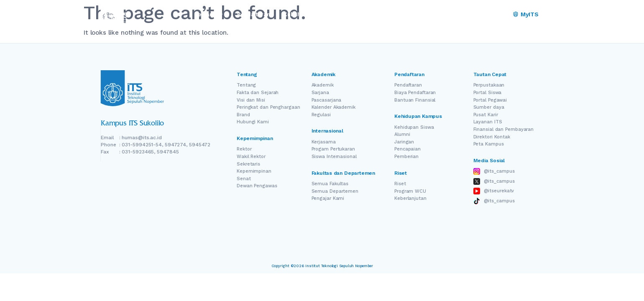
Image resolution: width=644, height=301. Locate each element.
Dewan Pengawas (257, 186)
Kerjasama (324, 142)
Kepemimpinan (254, 171)
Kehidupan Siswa (414, 127)
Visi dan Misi (251, 100)
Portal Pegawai (490, 100)
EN (478, 14)
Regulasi (321, 115)
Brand (243, 115)
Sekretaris (248, 164)
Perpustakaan (489, 85)
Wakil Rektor (251, 157)
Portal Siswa (488, 93)
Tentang (246, 85)
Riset (400, 184)
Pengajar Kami (328, 198)
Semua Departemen (335, 191)
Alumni (402, 134)
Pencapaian (408, 149)
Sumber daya (489, 107)
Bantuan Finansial (415, 100)
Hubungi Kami (253, 122)
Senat (244, 179)
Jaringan (404, 142)
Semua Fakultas (330, 184)
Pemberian (406, 157)
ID (501, 14)
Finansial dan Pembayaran (504, 129)
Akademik (323, 85)
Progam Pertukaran (333, 149)
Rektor (244, 149)
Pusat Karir (486, 115)
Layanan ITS (488, 122)
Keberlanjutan (410, 198)
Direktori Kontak (492, 137)
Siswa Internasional (334, 157)
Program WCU (410, 191)
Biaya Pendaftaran (415, 93)
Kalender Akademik (333, 107)
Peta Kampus (489, 144)
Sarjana (320, 93)
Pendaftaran (408, 85)
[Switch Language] (490, 15)
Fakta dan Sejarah (258, 93)
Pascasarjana (327, 100)
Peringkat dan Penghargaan (268, 107)
